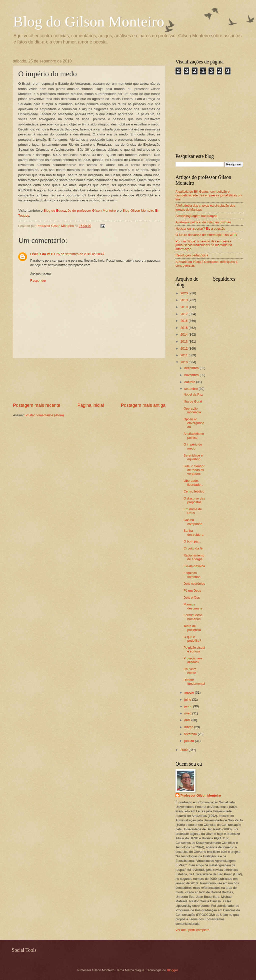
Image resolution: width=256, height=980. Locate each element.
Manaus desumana (193, 606)
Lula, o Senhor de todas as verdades (194, 470)
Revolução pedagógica (192, 255)
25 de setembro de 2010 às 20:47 (80, 254)
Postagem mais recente (37, 405)
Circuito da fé (193, 548)
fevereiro (191, 734)
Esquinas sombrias (192, 575)
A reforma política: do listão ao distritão (203, 222)
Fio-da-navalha (194, 566)
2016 (184, 321)
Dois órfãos (192, 598)
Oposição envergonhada (194, 423)
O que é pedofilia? (192, 639)
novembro (192, 375)
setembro (191, 389)
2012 (184, 348)
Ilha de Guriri (193, 401)
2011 (184, 355)
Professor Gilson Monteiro (201, 795)
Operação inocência (192, 410)
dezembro (192, 368)
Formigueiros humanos (193, 617)
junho (189, 706)
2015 (184, 328)
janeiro (189, 741)
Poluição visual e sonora (194, 649)
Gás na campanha (193, 522)
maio (188, 713)
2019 (184, 300)
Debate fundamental (194, 682)
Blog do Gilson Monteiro (89, 21)
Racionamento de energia (194, 557)
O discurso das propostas (194, 500)
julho (188, 700)
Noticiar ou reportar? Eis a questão (200, 229)
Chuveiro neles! (190, 671)
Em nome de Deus (193, 511)
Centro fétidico (194, 491)
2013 (184, 341)
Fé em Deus (192, 591)
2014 (184, 334)
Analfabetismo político (194, 436)
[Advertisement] (89, 380)
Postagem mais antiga (143, 405)
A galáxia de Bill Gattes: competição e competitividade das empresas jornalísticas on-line (209, 195)
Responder (38, 280)
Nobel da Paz (193, 394)
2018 (184, 307)
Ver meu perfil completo (192, 930)
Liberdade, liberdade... (193, 483)
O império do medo (193, 446)
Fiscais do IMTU (42, 254)
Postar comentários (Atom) (45, 415)
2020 (184, 293)
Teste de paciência (192, 628)
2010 (184, 362)
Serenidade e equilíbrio (193, 457)
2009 (184, 750)
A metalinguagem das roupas (196, 216)
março (189, 727)
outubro (190, 382)
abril (188, 720)
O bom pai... (192, 541)
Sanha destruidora (193, 532)
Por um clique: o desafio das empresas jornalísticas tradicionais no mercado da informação (204, 245)
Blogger (172, 970)
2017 (184, 314)
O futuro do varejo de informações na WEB (206, 235)
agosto (189, 693)
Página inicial (90, 405)
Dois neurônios (194, 584)
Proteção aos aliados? (193, 660)
